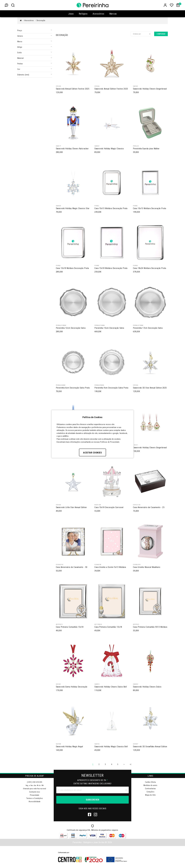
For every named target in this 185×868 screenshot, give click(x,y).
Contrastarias (150, 789)
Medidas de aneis (150, 785)
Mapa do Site (150, 795)
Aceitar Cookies (92, 452)
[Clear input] (126, 790)
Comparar (161, 34)
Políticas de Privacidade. (110, 442)
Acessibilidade (35, 802)
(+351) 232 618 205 (35, 782)
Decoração (41, 20)
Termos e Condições (35, 798)
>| (130, 764)
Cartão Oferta (150, 782)
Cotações (150, 792)
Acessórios (29, 20)
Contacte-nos (35, 792)
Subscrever (92, 800)
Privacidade (35, 795)
